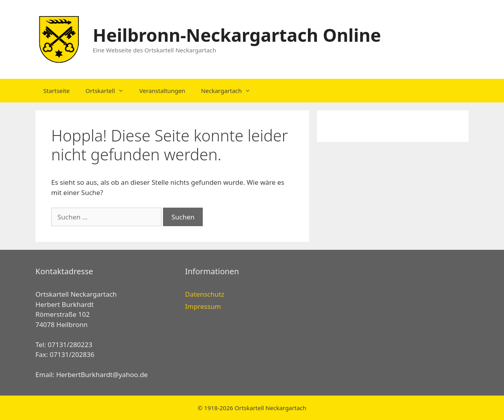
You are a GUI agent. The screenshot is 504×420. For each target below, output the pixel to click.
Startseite (57, 91)
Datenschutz (205, 294)
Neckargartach (230, 91)
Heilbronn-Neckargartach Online (237, 35)
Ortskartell (108, 91)
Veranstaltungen (162, 91)
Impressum (203, 306)
